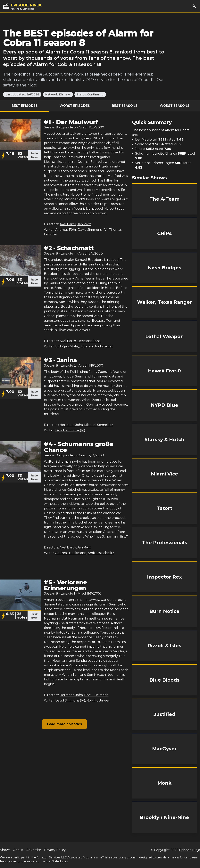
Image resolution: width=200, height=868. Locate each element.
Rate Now (34, 155)
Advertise (34, 850)
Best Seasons (125, 106)
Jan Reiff (84, 224)
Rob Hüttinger (98, 700)
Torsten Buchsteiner (97, 346)
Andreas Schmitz (101, 553)
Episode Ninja (190, 850)
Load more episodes (64, 724)
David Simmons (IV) (93, 230)
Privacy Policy (55, 850)
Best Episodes (25, 106)
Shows (5, 850)
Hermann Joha (89, 341)
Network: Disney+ (58, 94)
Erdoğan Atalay (67, 346)
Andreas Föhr (66, 230)
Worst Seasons (175, 106)
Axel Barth (68, 224)
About (18, 850)
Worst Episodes (75, 106)
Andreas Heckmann (71, 553)
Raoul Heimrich (96, 695)
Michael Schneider (99, 425)
